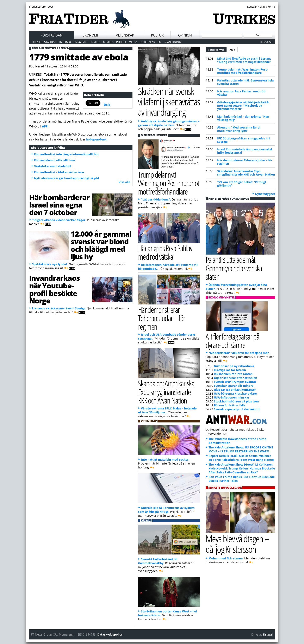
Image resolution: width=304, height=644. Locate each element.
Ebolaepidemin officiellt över (55, 160)
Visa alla (124, 182)
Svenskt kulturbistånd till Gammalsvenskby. (158, 561)
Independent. (97, 139)
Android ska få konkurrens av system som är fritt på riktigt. (166, 510)
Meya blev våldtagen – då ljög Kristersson (237, 544)
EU (159, 42)
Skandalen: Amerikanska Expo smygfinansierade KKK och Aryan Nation (246, 173)
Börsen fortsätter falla (230, 405)
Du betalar (147, 42)
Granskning (172, 42)
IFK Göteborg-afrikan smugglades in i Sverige (244, 140)
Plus (232, 50)
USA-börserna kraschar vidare (235, 393)
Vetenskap (125, 35)
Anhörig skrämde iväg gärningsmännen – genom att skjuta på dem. (169, 123)
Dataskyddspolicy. (110, 634)
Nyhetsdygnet (265, 194)
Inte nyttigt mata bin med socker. (165, 459)
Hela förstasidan (44, 42)
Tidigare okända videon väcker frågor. (59, 220)
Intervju (65, 42)
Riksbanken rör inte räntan (233, 374)
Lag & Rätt (81, 42)
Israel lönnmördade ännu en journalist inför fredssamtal (245, 151)
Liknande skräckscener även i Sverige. (59, 308)
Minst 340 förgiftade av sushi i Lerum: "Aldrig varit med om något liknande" (244, 60)
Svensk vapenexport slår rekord (237, 409)
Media (133, 42)
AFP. (45, 126)
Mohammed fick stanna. (226, 558)
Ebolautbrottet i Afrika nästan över (59, 172)
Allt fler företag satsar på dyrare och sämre (232, 341)
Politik (121, 42)
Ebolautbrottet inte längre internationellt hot (66, 154)
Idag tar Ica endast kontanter (235, 390)
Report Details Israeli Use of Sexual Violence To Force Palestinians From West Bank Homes (241, 458)
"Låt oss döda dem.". (156, 199)
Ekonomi (90, 35)
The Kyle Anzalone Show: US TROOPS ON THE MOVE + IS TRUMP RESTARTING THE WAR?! (241, 449)
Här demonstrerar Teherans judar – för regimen (245, 162)
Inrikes (95, 42)
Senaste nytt (218, 49)
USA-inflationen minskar (232, 397)
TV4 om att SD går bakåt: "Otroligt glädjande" (242, 184)
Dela (107, 105)
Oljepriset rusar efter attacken (235, 378)
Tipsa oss (266, 42)
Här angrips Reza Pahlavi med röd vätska (241, 93)
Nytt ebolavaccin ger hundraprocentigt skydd (67, 178)
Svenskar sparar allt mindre (234, 386)
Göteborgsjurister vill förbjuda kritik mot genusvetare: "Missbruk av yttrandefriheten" (243, 106)
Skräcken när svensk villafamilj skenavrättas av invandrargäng (169, 101)
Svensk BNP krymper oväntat (235, 382)
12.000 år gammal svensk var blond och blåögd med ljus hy (101, 245)
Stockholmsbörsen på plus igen (236, 401)
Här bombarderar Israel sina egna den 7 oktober (59, 205)
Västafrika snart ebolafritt (53, 166)
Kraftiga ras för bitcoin (230, 370)
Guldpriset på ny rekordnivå (234, 366)
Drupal (268, 634)
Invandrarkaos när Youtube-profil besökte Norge (54, 289)
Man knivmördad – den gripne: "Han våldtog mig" (243, 118)
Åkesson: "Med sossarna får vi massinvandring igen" (239, 129)
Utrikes (108, 42)
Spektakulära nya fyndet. (50, 264)
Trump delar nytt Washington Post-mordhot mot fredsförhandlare (243, 71)
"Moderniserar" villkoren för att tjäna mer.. (239, 353)
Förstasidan (52, 35)
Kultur (157, 35)
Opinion (185, 35)
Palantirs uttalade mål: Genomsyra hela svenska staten (245, 82)
